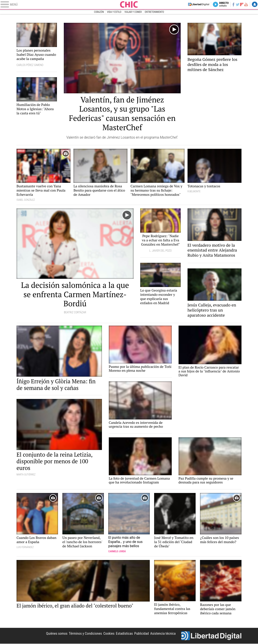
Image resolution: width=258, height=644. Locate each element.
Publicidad (141, 634)
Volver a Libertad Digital (192, 5)
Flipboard (241, 4)
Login (254, 5)
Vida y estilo (114, 12)
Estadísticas (124, 634)
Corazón (99, 12)
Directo (221, 5)
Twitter (236, 5)
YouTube (245, 5)
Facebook (231, 5)
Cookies (109, 634)
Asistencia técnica (163, 634)
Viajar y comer (133, 12)
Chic (129, 5)
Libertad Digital (211, 636)
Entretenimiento (154, 12)
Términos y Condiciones (85, 634)
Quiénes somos (57, 634)
